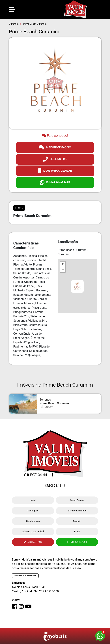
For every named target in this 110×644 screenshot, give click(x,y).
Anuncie (77, 521)
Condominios (33, 521)
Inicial (33, 500)
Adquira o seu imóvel (33, 531)
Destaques (33, 511)
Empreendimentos (77, 511)
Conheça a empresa (25, 576)
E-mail (77, 531)
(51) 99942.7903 (77, 542)
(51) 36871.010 (33, 542)
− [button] (63, 270)
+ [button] (63, 264)
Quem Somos (77, 500)
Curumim (14, 24)
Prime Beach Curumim (35, 24)
